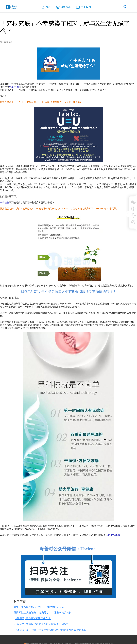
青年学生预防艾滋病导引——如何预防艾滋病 (39, 607)
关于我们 (83, 8)
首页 (47, 8)
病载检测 (5, 203)
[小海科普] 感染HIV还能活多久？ (32, 618)
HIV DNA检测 (114, 535)
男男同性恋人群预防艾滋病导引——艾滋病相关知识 (43, 613)
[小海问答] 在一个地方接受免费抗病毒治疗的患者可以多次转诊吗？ (51, 630)
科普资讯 (64, 8)
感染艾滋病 (15, 87)
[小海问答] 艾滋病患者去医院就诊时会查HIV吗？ (41, 624)
